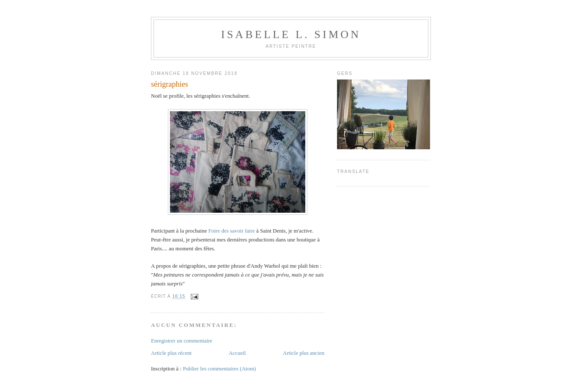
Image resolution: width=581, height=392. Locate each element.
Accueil (237, 353)
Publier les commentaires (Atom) (219, 369)
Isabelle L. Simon (291, 34)
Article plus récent (171, 353)
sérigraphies (170, 84)
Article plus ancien (304, 353)
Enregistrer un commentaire (182, 341)
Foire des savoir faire (232, 231)
